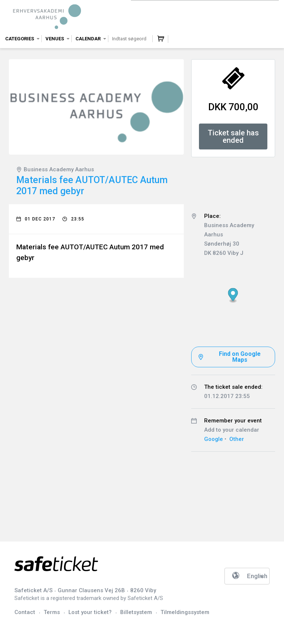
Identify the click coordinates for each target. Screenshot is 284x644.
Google (214, 439)
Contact (25, 612)
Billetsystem (136, 612)
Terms (52, 612)
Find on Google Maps (240, 357)
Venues (55, 39)
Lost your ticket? (90, 612)
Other (237, 439)
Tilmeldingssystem (185, 612)
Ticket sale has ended (233, 136)
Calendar (88, 39)
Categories (20, 39)
